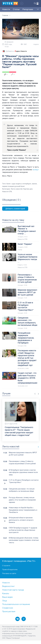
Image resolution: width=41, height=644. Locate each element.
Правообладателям (10, 569)
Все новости (38, 448)
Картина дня (28, 189)
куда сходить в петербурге (21, 184)
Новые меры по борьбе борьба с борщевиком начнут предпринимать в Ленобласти (23, 511)
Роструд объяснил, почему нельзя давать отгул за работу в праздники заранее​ (22, 501)
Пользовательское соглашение (16, 604)
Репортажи (28, 9)
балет (9, 184)
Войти (38, 3)
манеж (34, 184)
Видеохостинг (8, 586)
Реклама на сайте (9, 573)
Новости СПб (7, 192)
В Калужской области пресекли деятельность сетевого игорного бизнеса (21, 521)
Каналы (6, 594)
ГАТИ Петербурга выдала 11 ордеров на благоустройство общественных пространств (23, 531)
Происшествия (9, 612)
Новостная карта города (13, 590)
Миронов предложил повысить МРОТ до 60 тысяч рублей (23, 455)
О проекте (6, 565)
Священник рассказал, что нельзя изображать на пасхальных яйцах (22, 491)
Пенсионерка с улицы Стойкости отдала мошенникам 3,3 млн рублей (22, 464)
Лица (4, 601)
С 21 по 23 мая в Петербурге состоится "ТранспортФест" (24, 482)
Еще (37, 9)
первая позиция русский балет (14, 186)
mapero (36, 44)
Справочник (8, 608)
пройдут (36, 170)
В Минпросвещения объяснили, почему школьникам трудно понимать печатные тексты (24, 541)
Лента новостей (17, 189)
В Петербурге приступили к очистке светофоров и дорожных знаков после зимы (23, 474)
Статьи (16, 9)
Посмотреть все (11, 202)
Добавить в (14, 51)
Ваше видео (7, 597)
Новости (6, 9)
